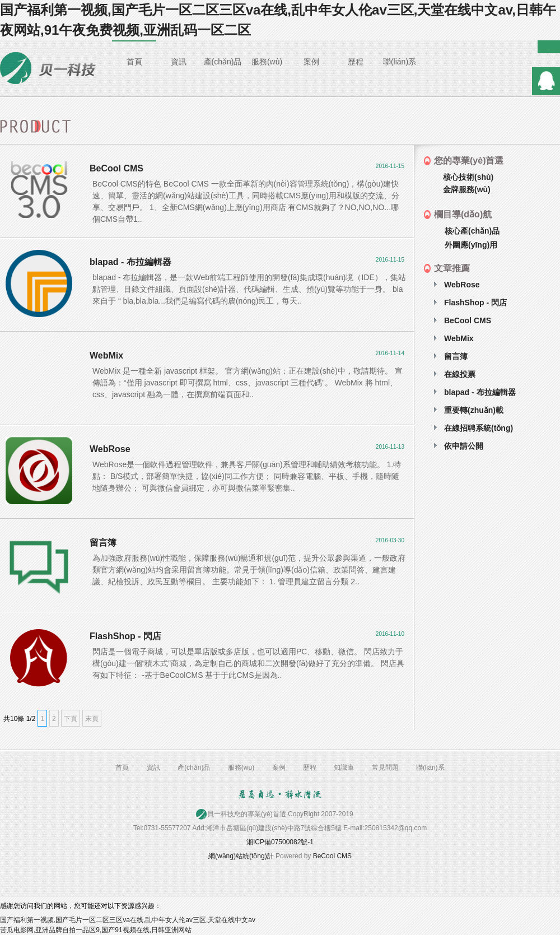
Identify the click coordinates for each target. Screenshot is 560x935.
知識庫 (344, 767)
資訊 (179, 62)
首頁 (134, 62)
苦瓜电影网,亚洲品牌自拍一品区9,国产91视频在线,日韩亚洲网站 (96, 930)
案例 (311, 62)
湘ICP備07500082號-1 (280, 842)
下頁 (71, 719)
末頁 (92, 719)
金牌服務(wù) (467, 189)
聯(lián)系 (400, 62)
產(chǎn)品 (223, 62)
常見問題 (385, 767)
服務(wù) (267, 62)
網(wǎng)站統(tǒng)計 (241, 856)
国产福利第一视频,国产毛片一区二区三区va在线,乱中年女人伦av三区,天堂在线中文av (128, 920)
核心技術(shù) (468, 177)
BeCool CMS (332, 856)
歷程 (356, 62)
